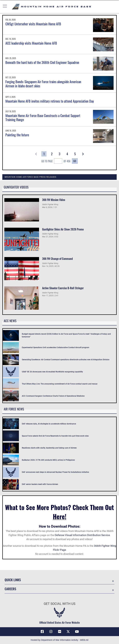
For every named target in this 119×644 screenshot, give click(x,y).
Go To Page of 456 (56, 161)
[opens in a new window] (68, 632)
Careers (10, 589)
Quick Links (13, 580)
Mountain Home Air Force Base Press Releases (30, 177)
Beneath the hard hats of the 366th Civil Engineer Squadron (42, 62)
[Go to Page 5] (75, 154)
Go (75, 161)
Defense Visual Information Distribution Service (82, 535)
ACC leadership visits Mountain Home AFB (31, 43)
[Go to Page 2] (52, 154)
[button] (5, 7)
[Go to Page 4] (67, 154)
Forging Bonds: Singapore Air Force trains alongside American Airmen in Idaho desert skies (43, 84)
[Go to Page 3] (60, 154)
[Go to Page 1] (44, 154)
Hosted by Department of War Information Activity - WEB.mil (59, 640)
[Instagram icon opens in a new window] (51, 632)
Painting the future (17, 135)
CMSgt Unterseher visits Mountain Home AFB (33, 24)
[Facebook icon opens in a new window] (42, 632)
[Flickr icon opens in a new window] (59, 632)
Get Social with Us (59, 604)
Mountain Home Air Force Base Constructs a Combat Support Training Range (43, 117)
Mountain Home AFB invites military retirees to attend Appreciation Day (50, 101)
